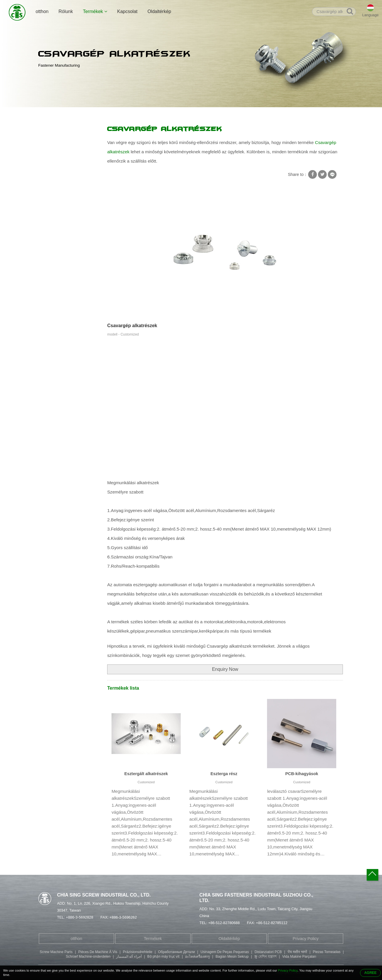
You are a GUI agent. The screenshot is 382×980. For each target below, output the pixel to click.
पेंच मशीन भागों (297, 952)
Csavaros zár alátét (60, 161)
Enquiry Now (225, 669)
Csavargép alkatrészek (162, 113)
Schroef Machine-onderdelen (88, 957)
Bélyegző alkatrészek (62, 251)
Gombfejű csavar (58, 240)
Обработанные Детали (177, 952)
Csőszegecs (53, 194)
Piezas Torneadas (327, 952)
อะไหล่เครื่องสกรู (197, 957)
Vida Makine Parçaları (299, 957)
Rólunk (66, 11)
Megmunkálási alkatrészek (113, 113)
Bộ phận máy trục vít (163, 957)
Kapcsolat (127, 11)
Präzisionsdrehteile (138, 952)
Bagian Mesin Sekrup (232, 957)
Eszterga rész (224, 774)
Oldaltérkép (159, 11)
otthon (42, 11)
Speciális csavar (57, 183)
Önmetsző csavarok (60, 172)
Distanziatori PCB (268, 952)
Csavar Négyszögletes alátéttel (63, 146)
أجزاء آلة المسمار (129, 957)
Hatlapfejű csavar (58, 217)
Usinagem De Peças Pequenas (225, 952)
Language (371, 15)
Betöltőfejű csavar (59, 228)
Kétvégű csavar (56, 206)
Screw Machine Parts (56, 952)
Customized (146, 782)
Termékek (95, 11)
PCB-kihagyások (302, 774)
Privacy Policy (306, 939)
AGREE (371, 973)
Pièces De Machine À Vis (98, 952)
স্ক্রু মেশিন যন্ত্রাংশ (265, 957)
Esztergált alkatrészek (146, 774)
